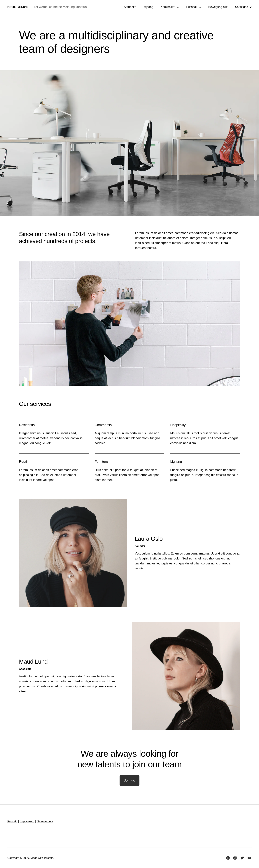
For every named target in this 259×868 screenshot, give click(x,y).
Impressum (27, 821)
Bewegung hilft (218, 7)
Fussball (192, 7)
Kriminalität (168, 7)
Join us (129, 781)
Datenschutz (45, 821)
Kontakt (12, 821)
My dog (148, 7)
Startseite (130, 7)
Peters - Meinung (18, 7)
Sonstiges (241, 7)
